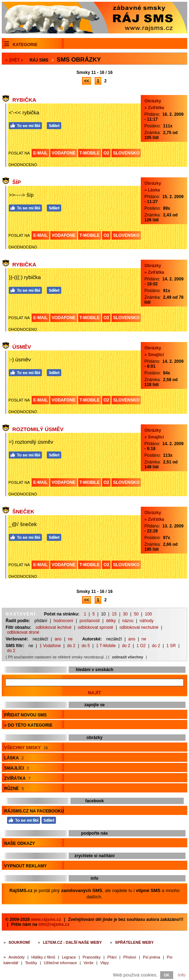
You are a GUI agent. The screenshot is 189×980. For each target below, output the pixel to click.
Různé (14, 789)
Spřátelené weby (134, 942)
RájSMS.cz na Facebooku (34, 811)
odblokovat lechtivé (53, 627)
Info (182, 975)
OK (167, 975)
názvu (128, 621)
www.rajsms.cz (46, 919)
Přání (112, 957)
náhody (147, 621)
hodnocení (63, 621)
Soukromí (19, 942)
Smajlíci (17, 768)
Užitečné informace (60, 963)
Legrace (69, 957)
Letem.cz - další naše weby (72, 942)
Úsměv (22, 347)
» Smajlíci (154, 355)
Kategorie (25, 45)
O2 (106, 153)
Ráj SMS (39, 60)
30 (125, 614)
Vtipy (105, 963)
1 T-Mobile (106, 646)
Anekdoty (17, 957)
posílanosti (90, 621)
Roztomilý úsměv (38, 429)
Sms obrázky (79, 60)
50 (136, 614)
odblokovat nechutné (139, 627)
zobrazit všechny (128, 657)
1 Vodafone (50, 646)
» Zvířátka (154, 108)
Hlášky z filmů (43, 957)
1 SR (171, 646)
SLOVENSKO (126, 153)
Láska (14, 758)
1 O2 (141, 646)
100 (149, 614)
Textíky (31, 963)
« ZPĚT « (14, 60)
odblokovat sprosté (96, 627)
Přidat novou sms (25, 715)
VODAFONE (64, 153)
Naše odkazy (20, 843)
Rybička (24, 100)
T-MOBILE (90, 153)
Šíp (17, 182)
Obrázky (153, 101)
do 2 (71, 646)
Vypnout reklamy (26, 866)
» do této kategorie (28, 725)
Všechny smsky (26, 748)
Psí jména (152, 957)
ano (58, 639)
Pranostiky (92, 957)
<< (87, 81)
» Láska (152, 190)
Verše (89, 963)
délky (111, 621)
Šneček (23, 511)
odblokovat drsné (23, 632)
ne (70, 639)
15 (114, 614)
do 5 (86, 646)
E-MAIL (40, 153)
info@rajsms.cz (54, 924)
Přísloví (130, 957)
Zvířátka (17, 778)
